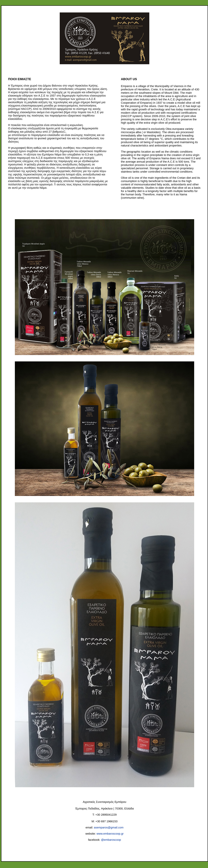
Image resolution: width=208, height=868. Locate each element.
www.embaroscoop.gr (110, 834)
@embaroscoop (111, 840)
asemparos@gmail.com (109, 827)
